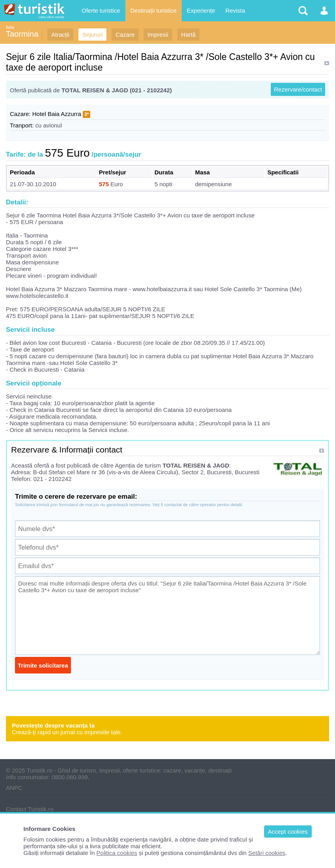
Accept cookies (288, 832)
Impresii (158, 35)
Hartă (189, 35)
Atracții (60, 35)
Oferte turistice (101, 10)
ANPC (14, 788)
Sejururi (93, 35)
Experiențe (201, 10)
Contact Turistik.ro (30, 809)
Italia (10, 27)
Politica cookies (117, 853)
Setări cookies (267, 853)
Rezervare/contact (298, 89)
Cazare (125, 35)
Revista (235, 10)
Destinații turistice (154, 10)
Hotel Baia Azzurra (57, 114)
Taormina (22, 34)
